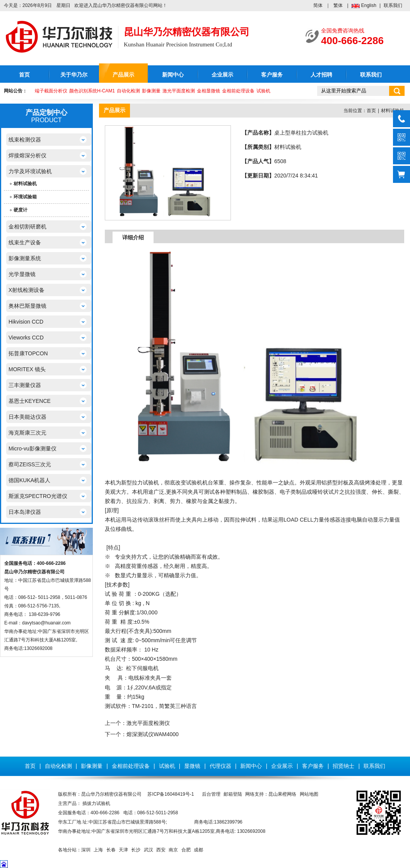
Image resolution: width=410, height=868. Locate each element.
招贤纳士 (343, 766)
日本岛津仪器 (25, 512)
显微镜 (192, 766)
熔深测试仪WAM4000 (153, 734)
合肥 (186, 850)
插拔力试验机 (96, 803)
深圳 (86, 850)
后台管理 (211, 794)
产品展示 (123, 75)
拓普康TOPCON (28, 353)
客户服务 (272, 75)
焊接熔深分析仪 (27, 155)
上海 (98, 850)
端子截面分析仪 (51, 91)
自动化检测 (128, 91)
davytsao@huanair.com (46, 623)
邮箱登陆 (233, 794)
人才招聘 (321, 75)
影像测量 (151, 91)
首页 (24, 75)
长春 (111, 850)
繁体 (338, 5)
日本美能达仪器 (27, 417)
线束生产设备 (25, 242)
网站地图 (309, 794)
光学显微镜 (22, 274)
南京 (173, 850)
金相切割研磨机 (27, 227)
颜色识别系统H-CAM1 (92, 91)
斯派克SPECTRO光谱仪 (38, 496)
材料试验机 (25, 184)
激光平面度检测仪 (148, 723)
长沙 (136, 850)
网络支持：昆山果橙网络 (271, 794)
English (369, 5)
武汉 (149, 850)
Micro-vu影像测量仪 (32, 448)
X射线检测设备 (26, 290)
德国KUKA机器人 (29, 480)
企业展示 (222, 75)
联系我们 (393, 5)
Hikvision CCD (26, 322)
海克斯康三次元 (27, 433)
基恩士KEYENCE (30, 401)
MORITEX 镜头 (27, 369)
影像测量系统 (25, 258)
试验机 (263, 91)
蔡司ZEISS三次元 (30, 464)
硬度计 (20, 210)
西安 (161, 850)
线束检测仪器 (25, 140)
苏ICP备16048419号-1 (171, 794)
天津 (123, 850)
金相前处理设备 (238, 91)
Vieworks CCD (26, 338)
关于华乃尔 (74, 75)
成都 (198, 850)
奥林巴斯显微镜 (27, 306)
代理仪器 (220, 766)
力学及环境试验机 (30, 171)
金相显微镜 (208, 91)
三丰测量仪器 (25, 385)
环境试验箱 (25, 197)
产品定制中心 (46, 113)
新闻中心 (173, 75)
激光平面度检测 (179, 91)
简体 (318, 5)
